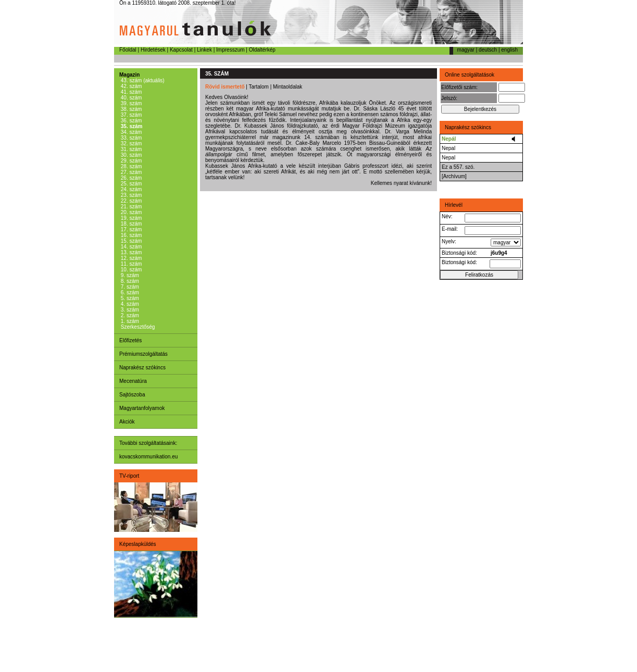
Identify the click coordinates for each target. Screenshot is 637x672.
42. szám (130, 86)
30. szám (130, 155)
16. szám (130, 235)
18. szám (130, 224)
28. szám (130, 166)
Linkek (204, 50)
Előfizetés (130, 340)
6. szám (129, 293)
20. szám (130, 212)
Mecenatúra (133, 381)
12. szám (130, 258)
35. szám (131, 126)
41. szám (130, 92)
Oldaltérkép (262, 50)
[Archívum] (454, 176)
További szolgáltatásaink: (148, 443)
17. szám (130, 229)
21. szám (130, 207)
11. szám (130, 264)
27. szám (130, 172)
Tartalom (259, 87)
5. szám (129, 298)
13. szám (130, 252)
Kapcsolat (181, 50)
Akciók (127, 422)
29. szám (130, 161)
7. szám (129, 287)
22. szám (130, 201)
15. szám (130, 241)
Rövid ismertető (225, 87)
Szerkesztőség (137, 327)
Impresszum (230, 50)
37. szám (130, 115)
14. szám (130, 247)
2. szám (129, 315)
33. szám (130, 138)
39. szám (130, 103)
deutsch (488, 50)
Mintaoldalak (288, 87)
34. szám (130, 132)
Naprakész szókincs (142, 368)
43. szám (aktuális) (142, 80)
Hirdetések (153, 50)
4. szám (129, 304)
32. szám (130, 144)
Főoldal (128, 50)
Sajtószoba (132, 395)
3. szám (129, 310)
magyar (466, 50)
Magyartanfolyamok (142, 408)
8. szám (129, 281)
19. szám (130, 218)
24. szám (130, 189)
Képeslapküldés (138, 544)
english (509, 50)
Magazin (129, 75)
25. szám (130, 184)
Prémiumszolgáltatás (143, 354)
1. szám (129, 321)
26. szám (130, 178)
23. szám (130, 195)
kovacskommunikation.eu (148, 457)
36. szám (130, 121)
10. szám (130, 270)
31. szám (130, 149)
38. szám (130, 109)
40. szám (130, 98)
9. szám (129, 275)
